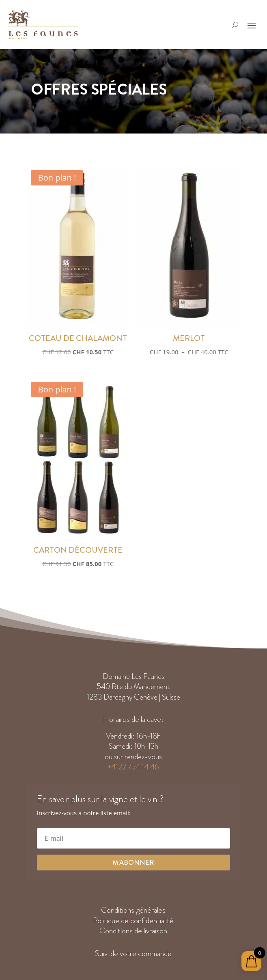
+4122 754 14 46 (133, 767)
